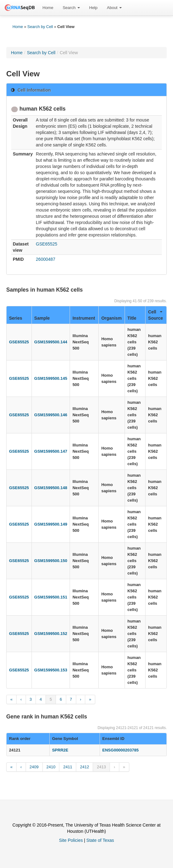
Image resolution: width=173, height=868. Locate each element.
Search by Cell (40, 27)
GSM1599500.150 (51, 561)
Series (16, 318)
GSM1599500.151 (51, 597)
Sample (42, 318)
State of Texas (100, 840)
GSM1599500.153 (51, 670)
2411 (68, 767)
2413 (101, 767)
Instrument (84, 318)
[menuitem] (48, 8)
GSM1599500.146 (51, 415)
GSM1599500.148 (51, 488)
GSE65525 (47, 244)
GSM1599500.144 (51, 342)
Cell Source (155, 315)
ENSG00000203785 (121, 750)
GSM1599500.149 (51, 524)
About (114, 8)
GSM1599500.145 (51, 378)
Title (132, 318)
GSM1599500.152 (51, 634)
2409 (34, 767)
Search (71, 8)
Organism (111, 318)
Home (48, 8)
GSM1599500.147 (51, 451)
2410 (51, 767)
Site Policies (71, 840)
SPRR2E (60, 750)
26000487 (46, 259)
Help (94, 8)
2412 (84, 767)
